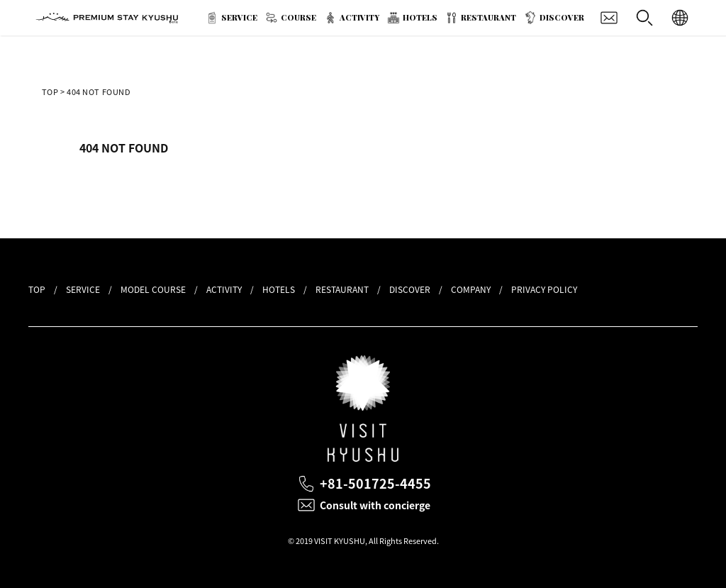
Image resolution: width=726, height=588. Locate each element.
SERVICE (239, 17)
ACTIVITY (359, 17)
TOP (50, 92)
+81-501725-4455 (375, 483)
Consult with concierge (375, 505)
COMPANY (471, 289)
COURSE (298, 17)
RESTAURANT (488, 17)
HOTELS (420, 17)
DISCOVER (562, 17)
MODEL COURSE (153, 289)
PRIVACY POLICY (544, 289)
